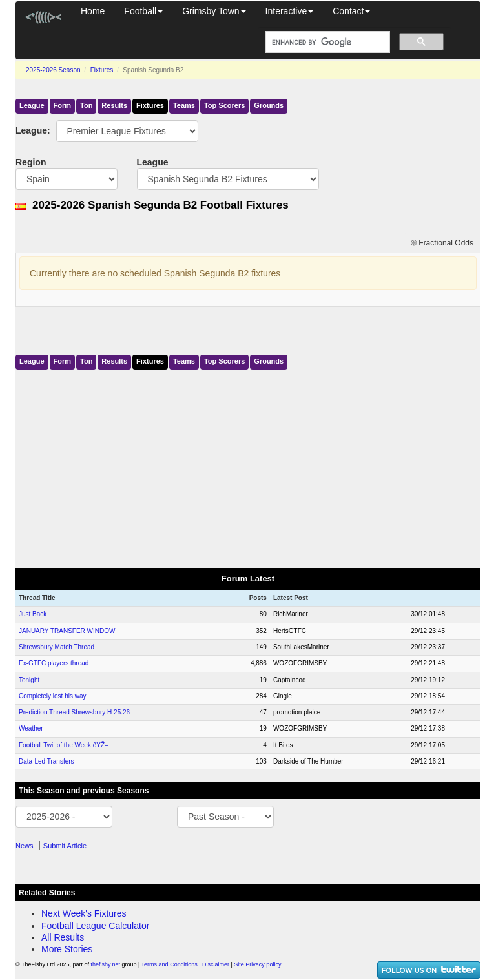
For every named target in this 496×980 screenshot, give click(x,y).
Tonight (29, 680)
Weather (31, 728)
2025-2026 (53, 70)
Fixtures (102, 70)
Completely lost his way (52, 696)
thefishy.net (106, 964)
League (32, 105)
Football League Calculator (95, 926)
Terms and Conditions (170, 964)
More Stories (67, 949)
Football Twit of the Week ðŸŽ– (64, 745)
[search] (326, 42)
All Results (63, 937)
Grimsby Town (214, 11)
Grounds (269, 105)
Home (93, 11)
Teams (184, 105)
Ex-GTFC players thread (54, 663)
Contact (351, 11)
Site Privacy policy (257, 964)
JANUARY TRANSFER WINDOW (67, 631)
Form (63, 105)
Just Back (33, 614)
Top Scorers (224, 105)
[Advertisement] (248, 466)
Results (114, 105)
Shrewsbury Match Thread (57, 647)
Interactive (290, 11)
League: (26, 130)
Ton (86, 105)
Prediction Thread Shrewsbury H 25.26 (74, 712)
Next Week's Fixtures (84, 913)
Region (31, 162)
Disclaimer (216, 964)
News (25, 846)
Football (143, 11)
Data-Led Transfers (46, 761)
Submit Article (65, 846)
